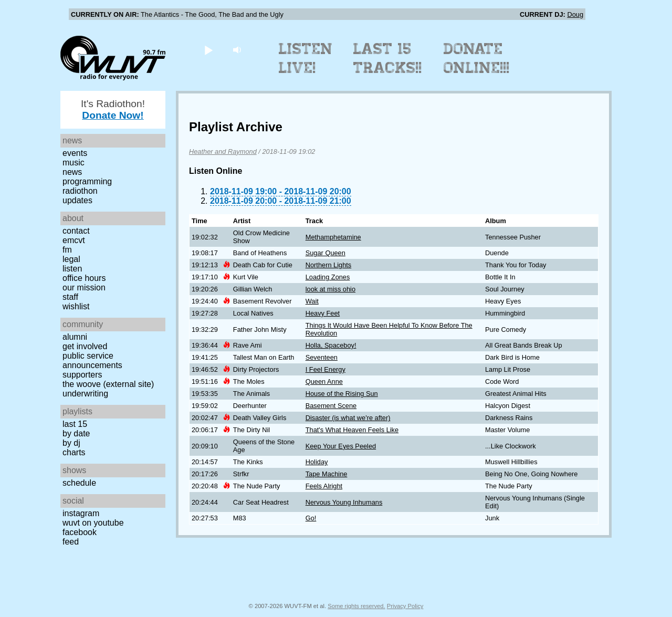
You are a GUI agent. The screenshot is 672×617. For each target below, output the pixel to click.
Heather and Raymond (223, 151)
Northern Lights (329, 265)
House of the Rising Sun (342, 394)
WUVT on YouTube (93, 523)
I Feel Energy (325, 369)
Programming (87, 181)
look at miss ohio (330, 289)
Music (73, 163)
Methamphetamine (333, 237)
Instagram (81, 513)
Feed (71, 542)
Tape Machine (327, 474)
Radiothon (80, 191)
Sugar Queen (325, 253)
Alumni (75, 337)
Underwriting (85, 394)
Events (75, 153)
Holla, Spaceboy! (331, 345)
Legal (71, 259)
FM (67, 250)
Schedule (79, 483)
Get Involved (85, 346)
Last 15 (75, 424)
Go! (311, 518)
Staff (70, 297)
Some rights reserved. (356, 606)
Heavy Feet (323, 313)
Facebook (80, 532)
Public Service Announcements (92, 360)
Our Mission (84, 287)
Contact (76, 231)
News (72, 172)
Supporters (82, 375)
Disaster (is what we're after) (348, 418)
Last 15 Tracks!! (388, 58)
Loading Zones (328, 277)
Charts (74, 452)
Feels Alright (324, 486)
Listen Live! (306, 58)
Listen (72, 269)
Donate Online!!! (477, 58)
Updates (77, 200)
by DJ (71, 443)
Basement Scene (331, 406)
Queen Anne (324, 381)
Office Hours (84, 278)
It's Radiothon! (113, 109)
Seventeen (322, 357)
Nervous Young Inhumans (344, 502)
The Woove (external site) (108, 384)
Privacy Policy (405, 606)
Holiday (317, 462)
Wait (312, 301)
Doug (575, 14)
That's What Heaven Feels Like (352, 430)
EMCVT (74, 240)
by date (76, 433)
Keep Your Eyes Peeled (341, 446)
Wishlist (76, 306)
